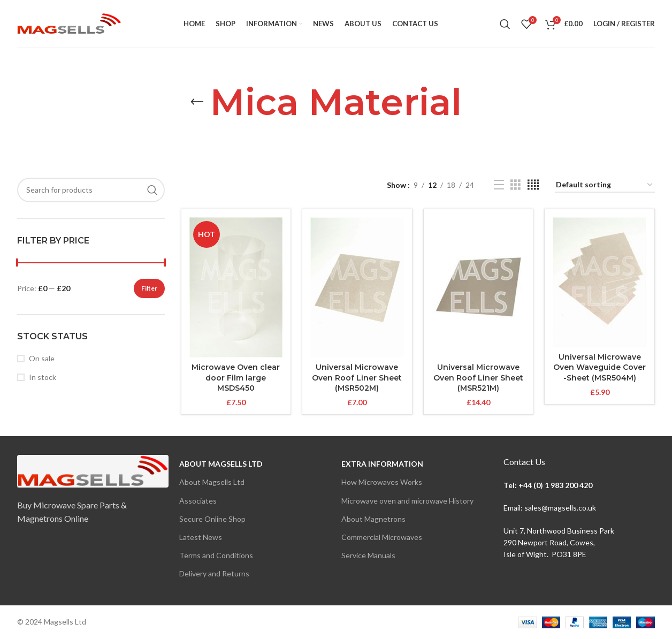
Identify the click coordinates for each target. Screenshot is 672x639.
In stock (43, 377)
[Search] (505, 24)
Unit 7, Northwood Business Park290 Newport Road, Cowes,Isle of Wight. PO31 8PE (559, 543)
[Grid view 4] (533, 185)
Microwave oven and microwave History (407, 501)
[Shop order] (605, 185)
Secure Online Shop (212, 519)
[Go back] (197, 102)
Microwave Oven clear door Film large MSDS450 (236, 378)
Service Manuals (368, 555)
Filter (149, 288)
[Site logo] (69, 23)
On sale (42, 358)
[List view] (499, 185)
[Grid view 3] (516, 185)
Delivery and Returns (214, 573)
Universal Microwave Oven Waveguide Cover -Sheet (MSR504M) (600, 367)
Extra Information (382, 464)
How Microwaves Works (382, 482)
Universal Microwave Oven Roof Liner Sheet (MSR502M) (357, 378)
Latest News (201, 537)
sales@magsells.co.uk (560, 508)
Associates (198, 501)
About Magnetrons (373, 519)
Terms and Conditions (216, 555)
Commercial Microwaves (382, 537)
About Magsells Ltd (221, 464)
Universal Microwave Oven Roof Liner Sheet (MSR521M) (478, 378)
